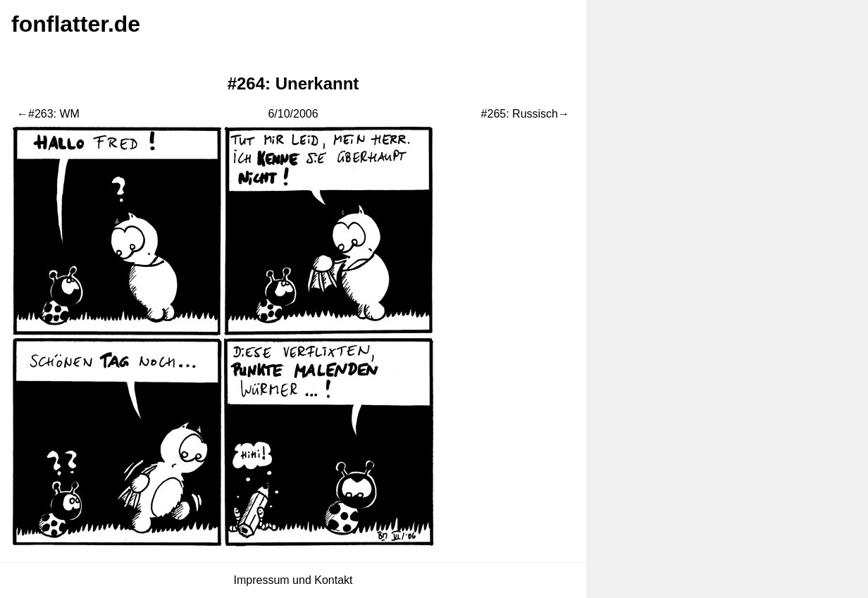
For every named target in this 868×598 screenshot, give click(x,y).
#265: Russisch (520, 114)
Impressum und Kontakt (293, 580)
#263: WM (54, 114)
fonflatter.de (76, 24)
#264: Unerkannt (293, 83)
